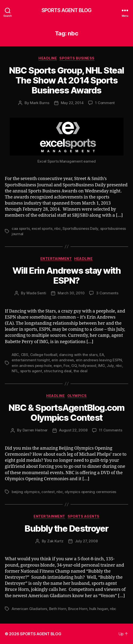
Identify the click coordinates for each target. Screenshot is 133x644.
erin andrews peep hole (32, 366)
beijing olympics (26, 492)
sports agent (31, 371)
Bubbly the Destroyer (66, 528)
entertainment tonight (31, 360)
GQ (74, 366)
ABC (15, 355)
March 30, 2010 (71, 293)
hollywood (87, 366)
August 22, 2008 (73, 430)
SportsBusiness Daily (80, 228)
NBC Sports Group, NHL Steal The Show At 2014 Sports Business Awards (66, 80)
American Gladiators (29, 609)
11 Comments (111, 430)
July (110, 366)
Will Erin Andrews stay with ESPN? (67, 276)
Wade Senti (36, 293)
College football (44, 355)
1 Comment (105, 103)
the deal (80, 371)
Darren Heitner (35, 430)
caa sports (21, 228)
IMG (101, 366)
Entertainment (56, 259)
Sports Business (77, 58)
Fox (66, 366)
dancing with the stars (78, 355)
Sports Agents (84, 516)
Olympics (77, 396)
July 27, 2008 (86, 541)
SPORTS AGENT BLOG (66, 10)
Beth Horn (58, 609)
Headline (48, 58)
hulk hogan (99, 609)
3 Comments (107, 293)
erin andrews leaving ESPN (99, 360)
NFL (15, 371)
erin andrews (63, 360)
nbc (57, 228)
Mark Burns (40, 103)
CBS (25, 355)
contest (48, 492)
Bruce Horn (78, 609)
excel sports (42, 228)
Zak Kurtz (55, 541)
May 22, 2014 (72, 103)
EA (102, 355)
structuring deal (58, 371)
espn (58, 366)
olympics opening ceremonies (90, 492)
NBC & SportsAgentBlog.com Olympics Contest (66, 413)
